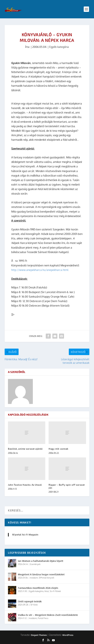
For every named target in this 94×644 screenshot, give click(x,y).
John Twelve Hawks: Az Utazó (25, 485)
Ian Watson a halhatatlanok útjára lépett (41, 561)
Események (35, 564)
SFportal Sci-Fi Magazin (25, 535)
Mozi (47, 591)
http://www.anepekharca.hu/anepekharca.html (40, 270)
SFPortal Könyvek (47, 578)
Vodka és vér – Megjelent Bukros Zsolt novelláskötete (48, 615)
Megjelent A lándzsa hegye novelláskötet (41, 574)
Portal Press (43, 618)
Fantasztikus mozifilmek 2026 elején (38, 588)
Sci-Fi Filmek (55, 591)
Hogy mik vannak (59, 449)
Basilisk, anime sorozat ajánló (25, 449)
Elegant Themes (39, 635)
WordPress (68, 635)
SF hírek (34, 605)
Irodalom (34, 578)
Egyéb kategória (59, 47)
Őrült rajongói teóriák (30, 601)
